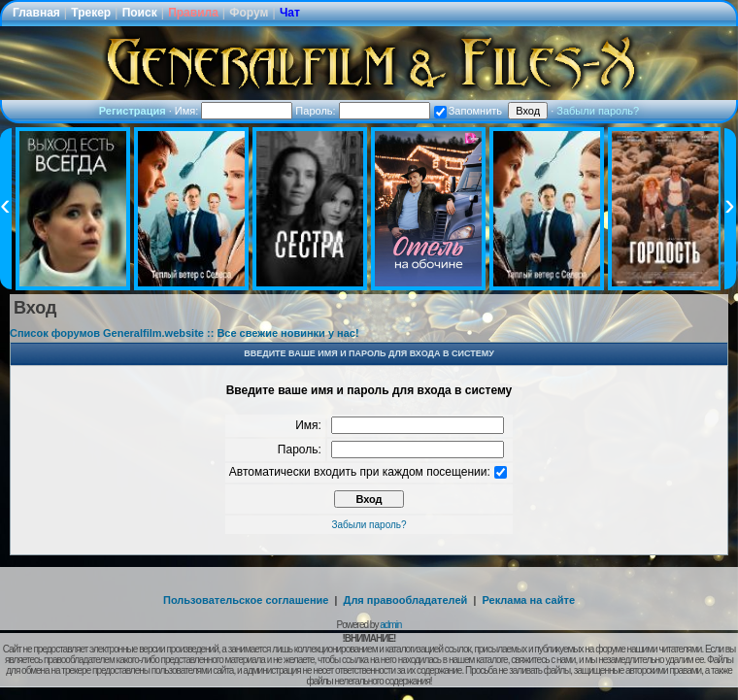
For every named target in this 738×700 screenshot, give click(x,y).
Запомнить (468, 111)
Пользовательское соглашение (246, 600)
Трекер (91, 13)
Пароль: (362, 111)
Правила (193, 13)
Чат (290, 13)
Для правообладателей (406, 600)
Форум (249, 13)
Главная (36, 13)
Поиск (140, 13)
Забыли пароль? (598, 111)
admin (390, 625)
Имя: (234, 111)
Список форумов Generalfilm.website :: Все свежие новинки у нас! (184, 333)
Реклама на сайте (528, 600)
